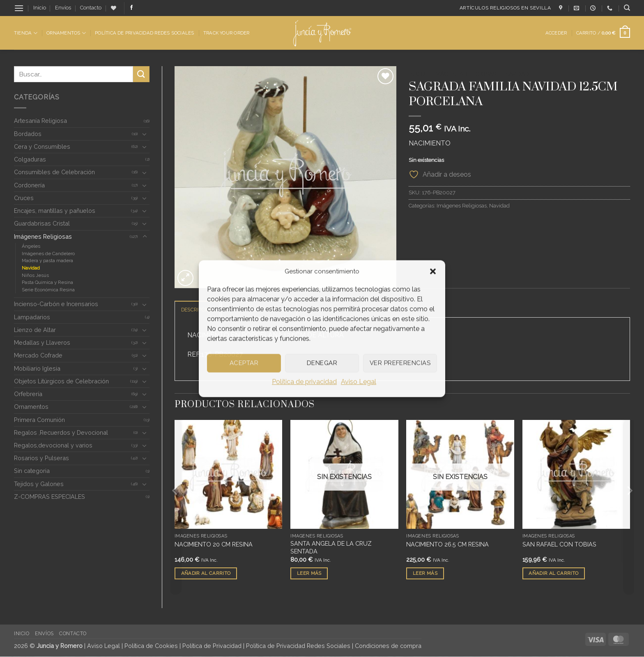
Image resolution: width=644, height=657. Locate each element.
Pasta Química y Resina (47, 282)
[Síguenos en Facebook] (131, 8)
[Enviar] (141, 74)
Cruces (24, 198)
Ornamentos (66, 33)
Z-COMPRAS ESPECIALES (49, 497)
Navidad (31, 268)
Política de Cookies (151, 646)
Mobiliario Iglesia (37, 368)
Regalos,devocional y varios (53, 445)
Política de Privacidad (212, 646)
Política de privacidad (304, 382)
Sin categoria (32, 471)
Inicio (40, 8)
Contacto (91, 8)
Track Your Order (227, 33)
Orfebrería (28, 394)
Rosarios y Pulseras (41, 458)
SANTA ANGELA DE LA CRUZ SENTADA (331, 548)
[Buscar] (627, 8)
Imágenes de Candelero (48, 254)
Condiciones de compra (388, 646)
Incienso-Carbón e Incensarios (56, 304)
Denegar (322, 363)
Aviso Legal (359, 382)
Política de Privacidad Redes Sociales (144, 33)
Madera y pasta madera (47, 260)
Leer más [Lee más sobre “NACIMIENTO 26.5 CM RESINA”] (425, 574)
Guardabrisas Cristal (42, 223)
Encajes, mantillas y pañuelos (55, 211)
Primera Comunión (39, 420)
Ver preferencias (400, 363)
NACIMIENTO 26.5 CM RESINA (447, 545)
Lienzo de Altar (35, 330)
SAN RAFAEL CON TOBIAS (559, 545)
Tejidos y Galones (39, 484)
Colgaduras (30, 159)
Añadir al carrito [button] (206, 574)
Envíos (63, 8)
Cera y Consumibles (42, 146)
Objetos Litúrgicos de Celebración (61, 381)
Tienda (26, 33)
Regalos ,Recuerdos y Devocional (61, 432)
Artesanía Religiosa (40, 121)
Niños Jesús (35, 275)
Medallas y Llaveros (42, 342)
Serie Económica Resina (48, 290)
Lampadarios (32, 317)
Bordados (28, 134)
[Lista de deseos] (114, 8)
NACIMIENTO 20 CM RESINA (214, 545)
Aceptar (244, 363)
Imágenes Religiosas (43, 236)
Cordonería (29, 185)
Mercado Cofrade (38, 355)
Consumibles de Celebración (54, 172)
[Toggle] (145, 134)
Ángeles (31, 246)
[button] (433, 271)
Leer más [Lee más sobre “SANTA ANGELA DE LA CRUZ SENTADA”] (309, 574)
